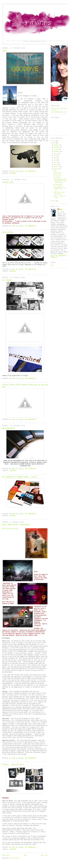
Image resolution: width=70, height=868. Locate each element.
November (56, 147)
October (56, 149)
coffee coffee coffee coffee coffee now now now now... (60, 181)
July (55, 156)
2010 (54, 143)
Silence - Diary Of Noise (13, 765)
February (56, 167)
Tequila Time (8, 182)
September (57, 151)
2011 (54, 141)
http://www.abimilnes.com (58, 112)
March (56, 164)
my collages (7, 280)
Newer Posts (6, 855)
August (56, 154)
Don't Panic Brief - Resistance (16, 525)
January (56, 169)
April (56, 162)
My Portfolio (8, 232)
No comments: (31, 171)
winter (13, 173)
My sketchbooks (9, 428)
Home (25, 855)
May (55, 160)
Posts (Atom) (15, 858)
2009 (54, 201)
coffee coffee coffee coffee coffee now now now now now (25, 386)
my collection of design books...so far (20, 477)
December (56, 145)
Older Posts (44, 855)
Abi (61, 210)
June (55, 158)
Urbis (5, 51)
